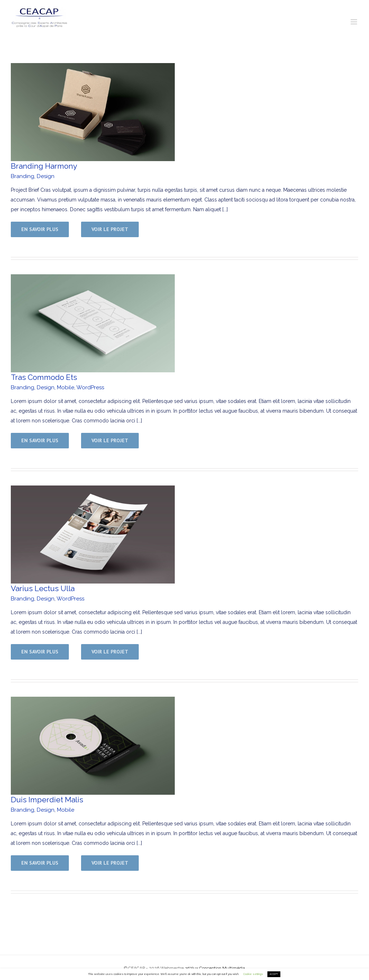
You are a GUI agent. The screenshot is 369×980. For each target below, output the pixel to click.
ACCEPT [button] (274, 974)
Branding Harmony (44, 166)
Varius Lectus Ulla (43, 588)
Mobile (66, 387)
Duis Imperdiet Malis (47, 800)
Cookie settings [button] (253, 974)
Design (46, 176)
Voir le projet (110, 229)
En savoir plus (40, 229)
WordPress (90, 387)
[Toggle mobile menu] (354, 22)
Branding (23, 176)
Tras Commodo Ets (44, 377)
